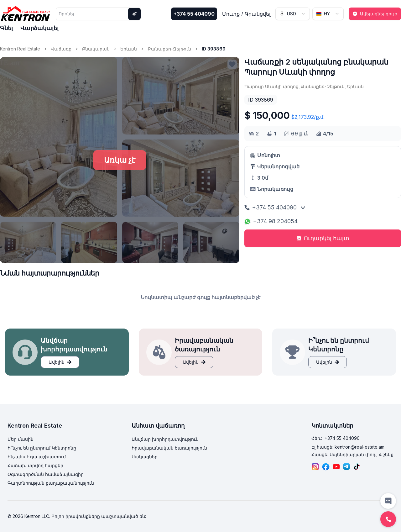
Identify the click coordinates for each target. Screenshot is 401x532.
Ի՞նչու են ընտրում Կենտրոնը (42, 448)
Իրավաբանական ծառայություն (169, 448)
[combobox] (293, 14)
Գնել (6, 28)
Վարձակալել (39, 28)
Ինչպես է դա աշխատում (37, 457)
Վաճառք (61, 49)
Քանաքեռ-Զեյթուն (169, 49)
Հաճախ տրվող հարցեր (35, 465)
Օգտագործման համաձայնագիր (46, 474)
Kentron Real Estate (20, 49)
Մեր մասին (21, 439)
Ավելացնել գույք (375, 14)
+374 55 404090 (194, 14)
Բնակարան (96, 49)
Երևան (129, 49)
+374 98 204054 (271, 221)
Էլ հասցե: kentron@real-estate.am (348, 447)
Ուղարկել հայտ (323, 238)
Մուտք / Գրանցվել (246, 14)
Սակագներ (145, 457)
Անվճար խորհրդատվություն (165, 439)
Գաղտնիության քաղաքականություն (51, 483)
